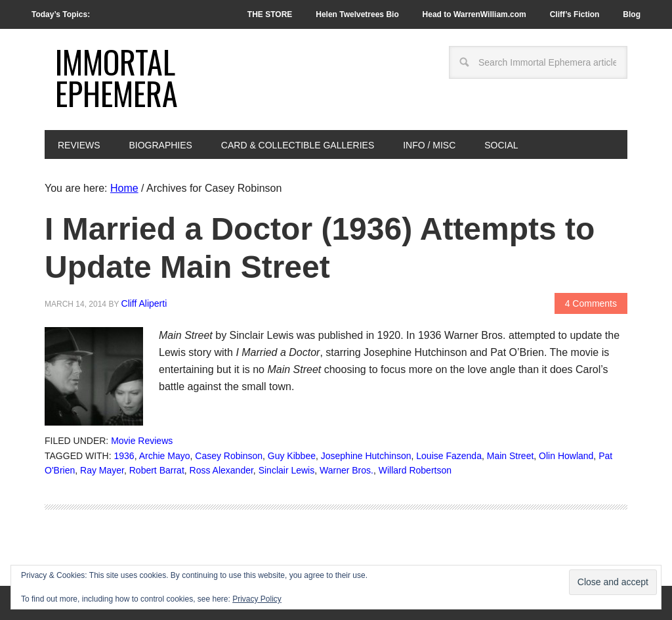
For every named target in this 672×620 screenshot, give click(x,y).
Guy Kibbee (292, 456)
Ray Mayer (102, 470)
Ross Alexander (221, 470)
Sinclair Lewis (287, 470)
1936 (124, 456)
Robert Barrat (157, 470)
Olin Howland (566, 456)
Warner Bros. (346, 470)
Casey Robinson (229, 456)
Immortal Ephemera (116, 77)
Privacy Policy (257, 599)
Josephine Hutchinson (366, 456)
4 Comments (591, 303)
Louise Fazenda (449, 456)
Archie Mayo (165, 456)
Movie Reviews (142, 441)
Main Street (511, 456)
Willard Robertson (415, 470)
